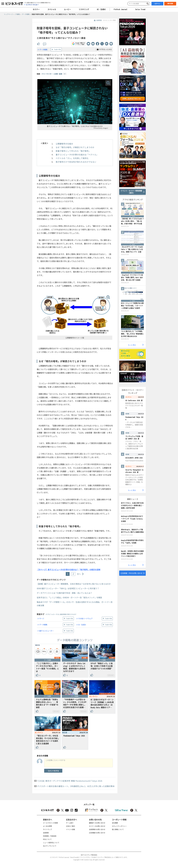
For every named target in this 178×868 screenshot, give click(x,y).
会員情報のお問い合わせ (97, 829)
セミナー (36, 9)
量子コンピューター (46, 631)
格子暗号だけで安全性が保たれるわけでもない (76, 162)
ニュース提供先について (51, 843)
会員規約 (46, 833)
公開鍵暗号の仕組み (64, 144)
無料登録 (170, 4)
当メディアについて (50, 846)
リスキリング (84, 9)
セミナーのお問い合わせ (97, 826)
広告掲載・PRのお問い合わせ (132, 573)
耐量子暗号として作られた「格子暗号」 (73, 151)
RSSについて (47, 839)
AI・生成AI (101, 9)
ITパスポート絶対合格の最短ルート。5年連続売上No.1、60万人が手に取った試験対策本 (76, 786)
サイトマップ (47, 829)
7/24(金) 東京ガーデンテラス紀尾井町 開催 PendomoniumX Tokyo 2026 (70, 781)
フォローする (57, 49)
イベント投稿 (70, 829)
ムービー (67, 9)
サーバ (42, 618)
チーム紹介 (70, 823)
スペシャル (52, 9)
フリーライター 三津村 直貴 (52, 74)
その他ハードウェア (85, 618)
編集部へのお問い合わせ (97, 823)
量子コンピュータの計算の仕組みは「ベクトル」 (77, 155)
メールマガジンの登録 (50, 823)
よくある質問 (47, 826)
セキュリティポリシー (119, 826)
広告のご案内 (70, 826)
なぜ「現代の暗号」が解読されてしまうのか (75, 147)
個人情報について (118, 829)
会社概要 (115, 823)
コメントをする (53, 771)
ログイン (157, 4)
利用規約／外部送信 (50, 836)
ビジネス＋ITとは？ (32, 5)
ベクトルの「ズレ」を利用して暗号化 (72, 158)
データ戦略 (43, 50)
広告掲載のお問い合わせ (97, 833)
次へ (79, 574)
